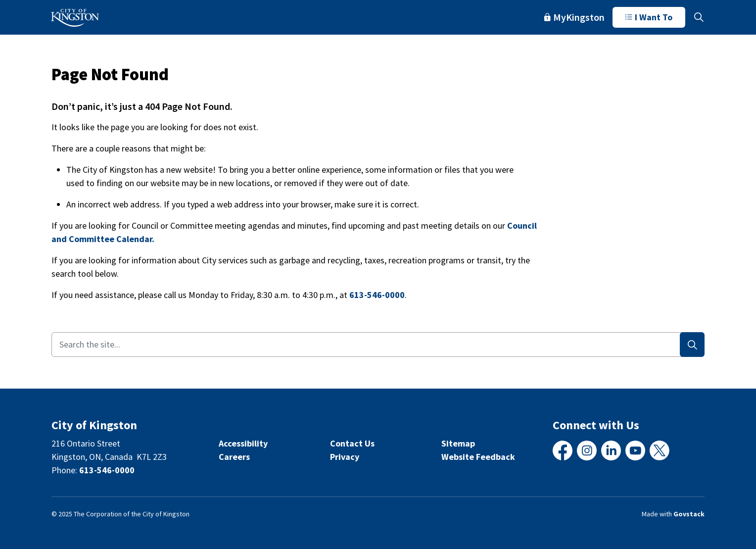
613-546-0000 (377, 295)
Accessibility (243, 443)
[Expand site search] (699, 17)
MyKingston (574, 17)
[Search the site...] (378, 345)
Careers (234, 457)
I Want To (649, 17)
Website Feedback (478, 457)
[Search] (692, 345)
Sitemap (458, 443)
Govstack (689, 514)
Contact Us (352, 443)
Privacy (345, 457)
